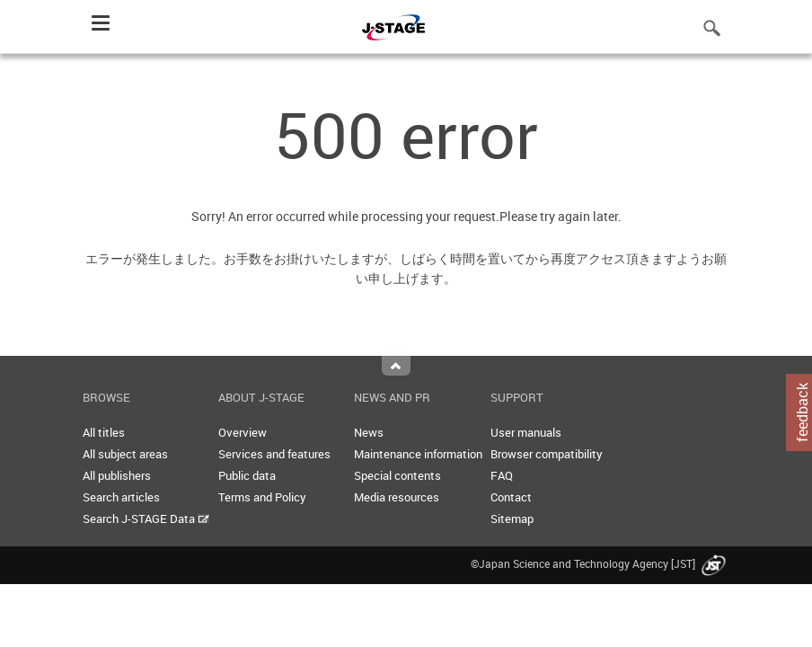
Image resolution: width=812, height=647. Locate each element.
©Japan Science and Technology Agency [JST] (600, 563)
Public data (247, 475)
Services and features (274, 454)
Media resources (397, 497)
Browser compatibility (547, 454)
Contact (511, 497)
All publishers (117, 475)
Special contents (397, 475)
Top (396, 366)
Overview (243, 432)
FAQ (502, 475)
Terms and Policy (262, 497)
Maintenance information (418, 454)
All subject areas (125, 454)
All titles (104, 432)
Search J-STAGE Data (146, 518)
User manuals (526, 432)
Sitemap (512, 518)
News (369, 432)
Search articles (121, 497)
